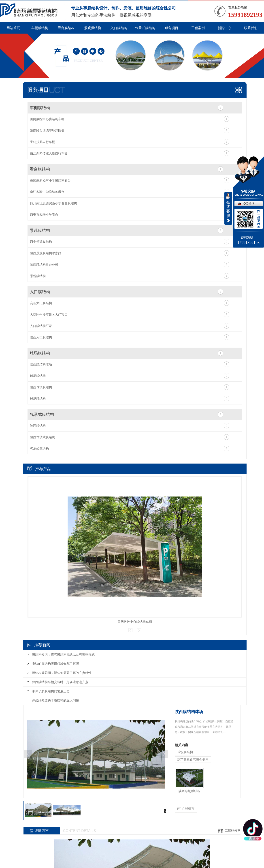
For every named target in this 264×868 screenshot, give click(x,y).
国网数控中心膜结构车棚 (47, 119)
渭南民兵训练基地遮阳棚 (47, 130)
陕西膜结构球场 (41, 364)
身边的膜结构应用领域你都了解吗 (55, 664)
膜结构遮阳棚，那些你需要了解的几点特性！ (63, 673)
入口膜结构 (119, 28)
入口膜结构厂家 (41, 326)
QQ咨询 (249, 203)
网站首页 (13, 28)
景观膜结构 (93, 28)
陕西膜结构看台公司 (44, 265)
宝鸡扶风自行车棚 (43, 142)
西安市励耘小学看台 (44, 215)
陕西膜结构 (38, 426)
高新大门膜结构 (41, 303)
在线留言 (186, 809)
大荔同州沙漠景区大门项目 (49, 314)
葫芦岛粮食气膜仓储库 (193, 759)
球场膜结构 (40, 353)
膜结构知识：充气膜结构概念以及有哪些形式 (63, 654)
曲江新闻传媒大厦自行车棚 (49, 153)
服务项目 (172, 28)
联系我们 (251, 28)
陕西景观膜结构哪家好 (46, 253)
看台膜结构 (66, 28)
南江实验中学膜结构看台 (47, 192)
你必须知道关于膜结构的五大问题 (55, 700)
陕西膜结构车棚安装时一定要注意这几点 (60, 682)
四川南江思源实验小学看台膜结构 (53, 203)
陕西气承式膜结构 (43, 437)
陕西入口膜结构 (41, 337)
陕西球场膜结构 (41, 387)
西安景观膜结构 (41, 242)
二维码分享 (233, 830)
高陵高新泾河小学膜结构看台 (50, 180)
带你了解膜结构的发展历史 (51, 691)
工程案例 (198, 28)
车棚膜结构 (40, 28)
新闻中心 (224, 28)
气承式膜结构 (145, 28)
